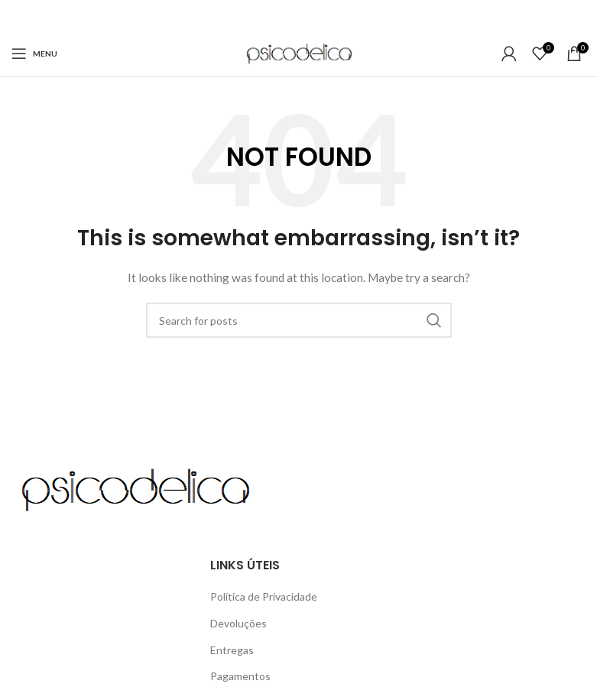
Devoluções (238, 623)
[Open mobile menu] (34, 53)
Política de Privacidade (264, 596)
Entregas (232, 650)
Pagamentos (240, 676)
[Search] (299, 320)
